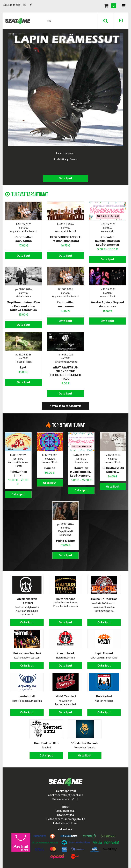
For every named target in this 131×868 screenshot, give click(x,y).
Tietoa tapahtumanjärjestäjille (65, 818)
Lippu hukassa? (65, 810)
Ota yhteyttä (65, 814)
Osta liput (65, 176)
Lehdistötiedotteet (65, 822)
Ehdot (66, 806)
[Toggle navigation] (124, 6)
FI (121, 21)
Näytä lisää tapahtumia (66, 405)
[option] (65, 107)
